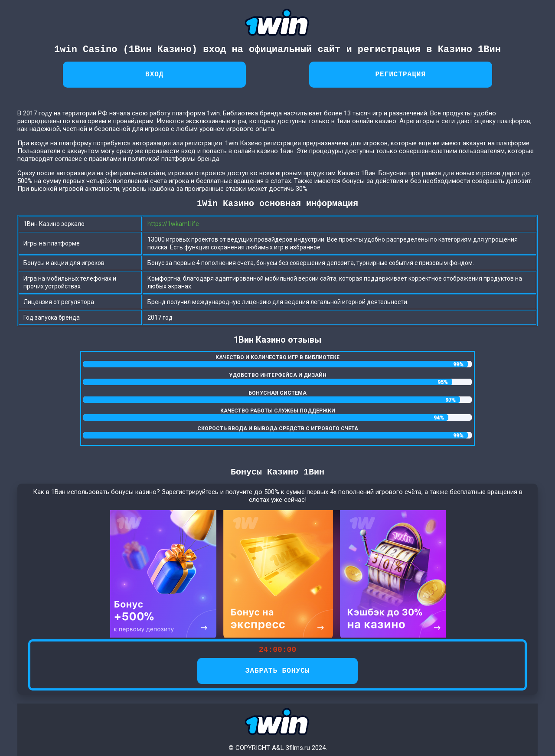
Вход (154, 75)
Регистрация (400, 75)
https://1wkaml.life (173, 224)
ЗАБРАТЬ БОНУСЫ (277, 671)
